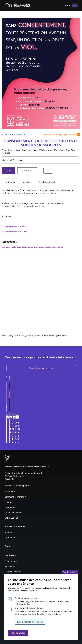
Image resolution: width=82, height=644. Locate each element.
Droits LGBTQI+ (12, 518)
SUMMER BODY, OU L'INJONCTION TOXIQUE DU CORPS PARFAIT (38, 424)
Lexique (8, 502)
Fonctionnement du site (26, 598)
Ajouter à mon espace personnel (62, 134)
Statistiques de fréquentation (29, 608)
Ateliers (8, 532)
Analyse (27, 182)
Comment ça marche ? (15, 497)
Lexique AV (10, 507)
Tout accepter (18, 633)
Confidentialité (70, 572)
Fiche (10, 171)
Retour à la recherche (13, 134)
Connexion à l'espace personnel (72, 439)
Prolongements (48, 182)
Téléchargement (48, 171)
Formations (10, 537)
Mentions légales (13, 572)
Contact (8, 546)
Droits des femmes (14, 513)
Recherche (10, 492)
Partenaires (10, 566)
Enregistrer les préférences (30, 622)
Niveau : (6, 160)
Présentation (11, 561)
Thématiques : (8, 150)
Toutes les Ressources (40, 368)
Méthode (12, 183)
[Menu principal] (70, 5)
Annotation (27, 171)
